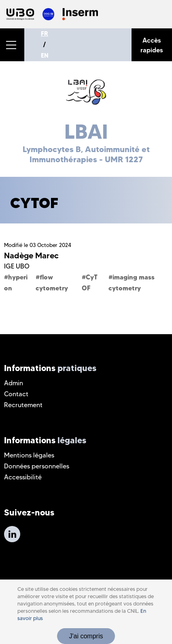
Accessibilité (23, 477)
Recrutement (23, 405)
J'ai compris (86, 636)
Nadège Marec (31, 255)
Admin (14, 383)
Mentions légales (29, 455)
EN (45, 56)
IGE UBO (17, 266)
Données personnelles (37, 466)
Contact (16, 394)
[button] (12, 45)
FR (45, 34)
